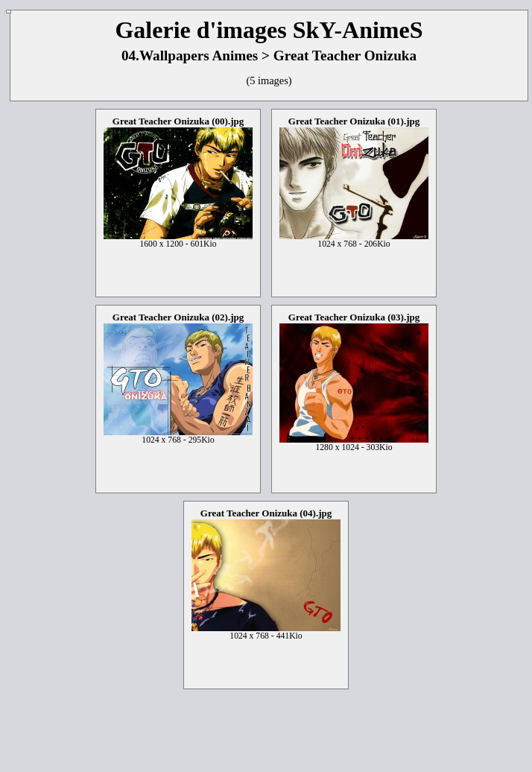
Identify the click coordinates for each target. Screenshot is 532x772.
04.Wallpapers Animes (190, 56)
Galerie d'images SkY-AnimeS (269, 30)
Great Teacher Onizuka (345, 56)
